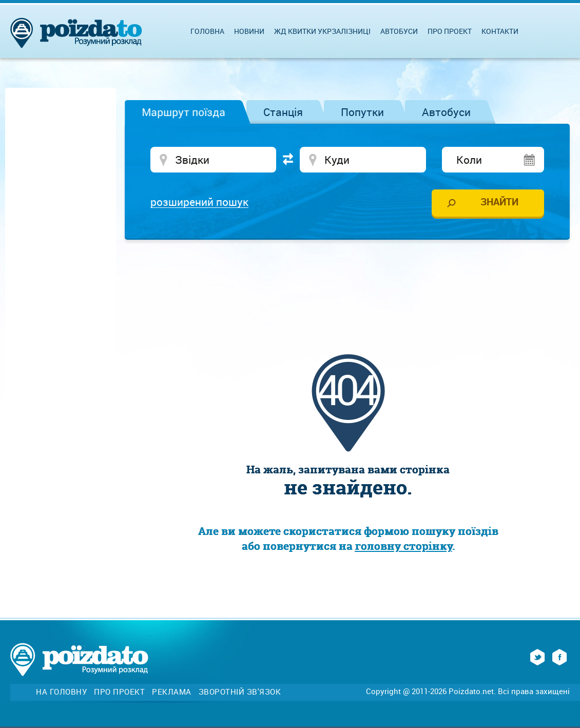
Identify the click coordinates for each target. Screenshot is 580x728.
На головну (61, 692)
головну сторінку (404, 546)
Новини (249, 31)
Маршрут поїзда (183, 112)
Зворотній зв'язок (240, 692)
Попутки (362, 112)
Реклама (172, 692)
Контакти (500, 31)
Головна (207, 31)
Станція (283, 112)
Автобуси (446, 112)
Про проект (450, 31)
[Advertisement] (348, 278)
